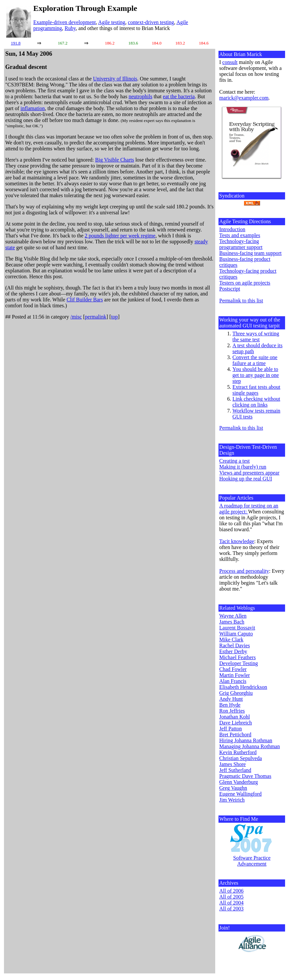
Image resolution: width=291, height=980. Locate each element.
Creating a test (234, 461)
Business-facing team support (250, 253)
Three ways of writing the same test (256, 337)
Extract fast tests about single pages (256, 390)
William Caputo (236, 634)
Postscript (230, 289)
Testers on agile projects (245, 283)
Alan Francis (233, 681)
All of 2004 (231, 903)
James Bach (232, 622)
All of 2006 (231, 891)
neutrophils (140, 96)
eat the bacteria (179, 96)
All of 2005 (231, 897)
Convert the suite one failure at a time (255, 360)
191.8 (16, 43)
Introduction (232, 229)
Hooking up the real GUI (246, 479)
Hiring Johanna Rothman (246, 740)
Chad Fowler (233, 669)
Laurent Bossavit (237, 628)
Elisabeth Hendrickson (243, 687)
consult (230, 62)
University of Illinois (115, 79)
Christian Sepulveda (240, 758)
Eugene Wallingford (240, 794)
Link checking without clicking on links (256, 402)
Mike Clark (231, 640)
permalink (96, 317)
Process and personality (244, 571)
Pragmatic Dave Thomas (245, 776)
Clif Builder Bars (85, 300)
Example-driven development (65, 22)
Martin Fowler (234, 675)
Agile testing (112, 22)
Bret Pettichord (235, 735)
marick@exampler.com (244, 98)
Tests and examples (240, 235)
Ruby (70, 28)
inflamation (33, 108)
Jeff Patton (231, 729)
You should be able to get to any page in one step (256, 375)
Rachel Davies (234, 645)
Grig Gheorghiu (236, 693)
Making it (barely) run (243, 467)
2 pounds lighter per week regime (120, 236)
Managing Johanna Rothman (249, 746)
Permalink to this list (241, 301)
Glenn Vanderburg (238, 782)
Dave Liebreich (235, 723)
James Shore (232, 764)
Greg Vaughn (233, 788)
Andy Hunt (231, 699)
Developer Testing (238, 663)
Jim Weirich (232, 800)
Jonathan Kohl (234, 717)
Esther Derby (233, 651)
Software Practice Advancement (252, 861)
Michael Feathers (237, 657)
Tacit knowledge (237, 541)
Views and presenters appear (249, 473)
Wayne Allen (233, 616)
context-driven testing (151, 22)
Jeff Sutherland (235, 770)
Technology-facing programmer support (241, 244)
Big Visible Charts (115, 160)
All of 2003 (231, 909)
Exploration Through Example (85, 8)
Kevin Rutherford (238, 752)
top (114, 317)
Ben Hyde (230, 705)
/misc (76, 317)
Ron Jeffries (232, 711)
